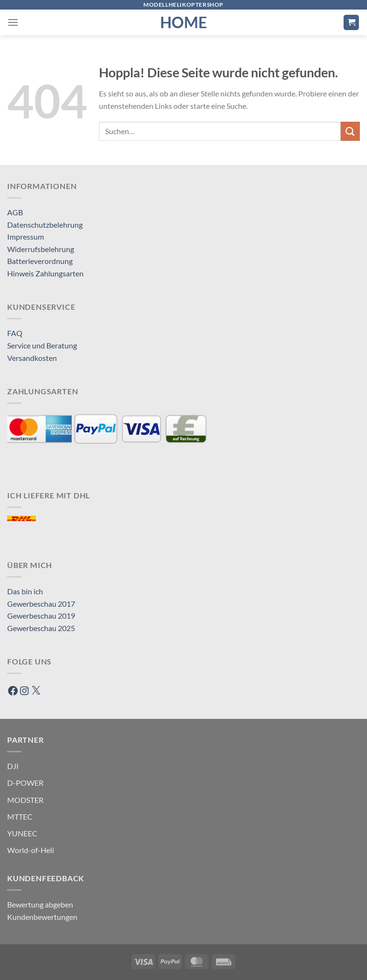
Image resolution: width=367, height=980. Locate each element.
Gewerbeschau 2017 (41, 604)
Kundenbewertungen (42, 917)
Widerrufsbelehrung (41, 249)
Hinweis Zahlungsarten (45, 273)
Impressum (26, 237)
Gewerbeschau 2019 (41, 616)
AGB (15, 212)
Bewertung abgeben (40, 904)
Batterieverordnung (40, 261)
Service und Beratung (42, 345)
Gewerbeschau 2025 (41, 628)
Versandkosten (32, 358)
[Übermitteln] (350, 131)
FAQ (15, 333)
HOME (183, 22)
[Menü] (13, 22)
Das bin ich (25, 591)
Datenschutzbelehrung (45, 225)
